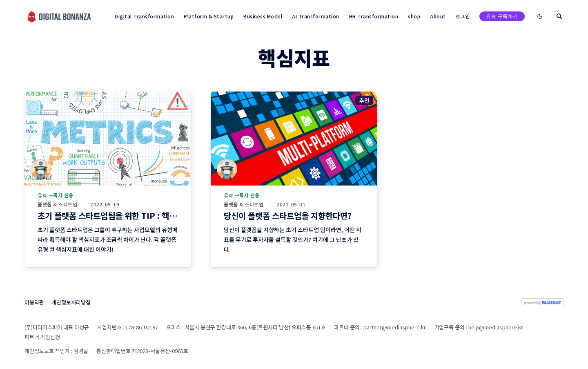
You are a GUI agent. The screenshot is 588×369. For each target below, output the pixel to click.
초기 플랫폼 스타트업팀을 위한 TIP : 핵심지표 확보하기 (130, 216)
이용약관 (34, 302)
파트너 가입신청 (42, 337)
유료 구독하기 (502, 16)
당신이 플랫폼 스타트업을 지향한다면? (288, 216)
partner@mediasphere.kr (395, 327)
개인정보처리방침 (71, 302)
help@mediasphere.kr (496, 327)
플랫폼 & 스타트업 (57, 204)
